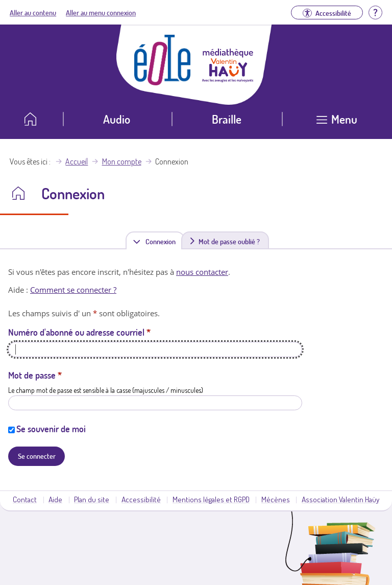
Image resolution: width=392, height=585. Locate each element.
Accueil (77, 161)
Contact (25, 499)
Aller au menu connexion (101, 12)
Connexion (162, 241)
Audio (117, 119)
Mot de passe (35, 375)
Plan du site (92, 499)
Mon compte (122, 161)
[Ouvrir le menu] (337, 123)
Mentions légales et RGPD (211, 499)
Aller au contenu (33, 12)
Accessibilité (141, 499)
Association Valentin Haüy (340, 499)
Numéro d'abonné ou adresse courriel (79, 332)
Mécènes (276, 499)
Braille (227, 119)
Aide (55, 499)
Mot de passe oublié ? (229, 241)
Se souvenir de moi (51, 429)
